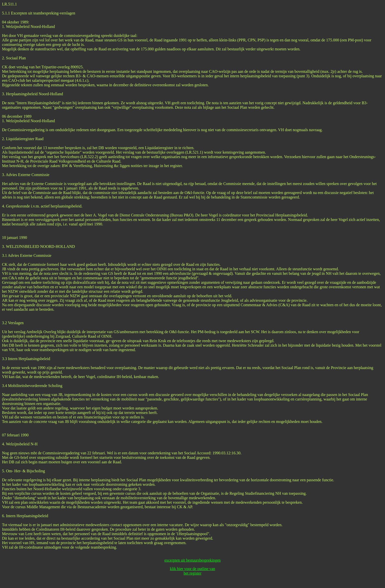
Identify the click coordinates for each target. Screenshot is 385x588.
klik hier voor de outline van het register (193, 571)
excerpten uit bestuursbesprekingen (193, 560)
